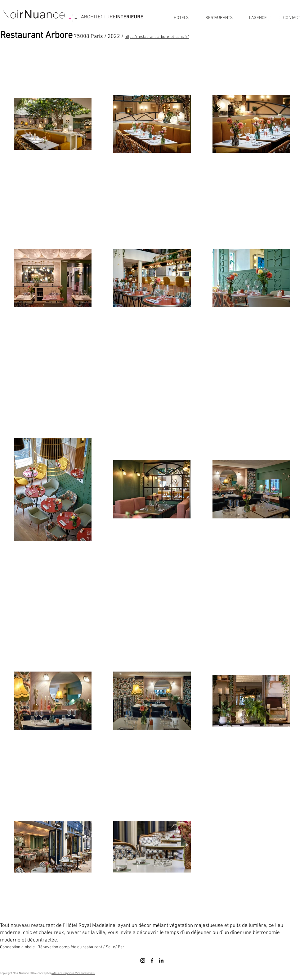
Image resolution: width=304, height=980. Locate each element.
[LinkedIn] (161, 960)
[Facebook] (152, 960)
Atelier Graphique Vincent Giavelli (73, 973)
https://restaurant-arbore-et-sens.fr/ (157, 37)
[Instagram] (143, 960)
